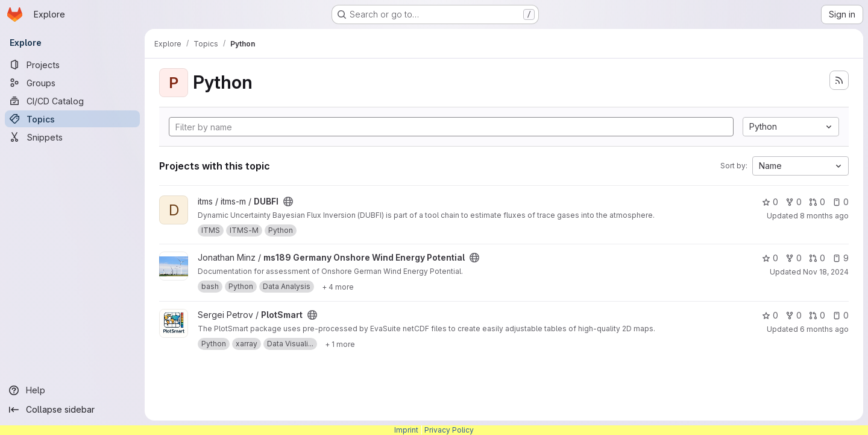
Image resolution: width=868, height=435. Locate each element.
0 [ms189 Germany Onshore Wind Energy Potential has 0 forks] (794, 258)
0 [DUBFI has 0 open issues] (841, 202)
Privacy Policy (449, 430)
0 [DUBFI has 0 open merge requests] (817, 202)
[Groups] (72, 83)
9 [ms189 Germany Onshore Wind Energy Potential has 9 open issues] (841, 258)
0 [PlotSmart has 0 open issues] (841, 315)
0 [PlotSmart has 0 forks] (794, 315)
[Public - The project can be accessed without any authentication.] (288, 202)
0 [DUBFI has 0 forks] (794, 202)
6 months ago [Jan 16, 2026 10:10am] (824, 329)
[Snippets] (72, 137)
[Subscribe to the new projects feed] (839, 80)
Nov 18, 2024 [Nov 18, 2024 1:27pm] (826, 272)
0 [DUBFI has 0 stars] (770, 202)
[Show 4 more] (338, 287)
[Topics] (72, 119)
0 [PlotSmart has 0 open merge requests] (817, 315)
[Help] (72, 390)
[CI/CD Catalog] (72, 101)
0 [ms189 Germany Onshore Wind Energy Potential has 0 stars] (770, 258)
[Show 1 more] (340, 344)
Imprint (406, 430)
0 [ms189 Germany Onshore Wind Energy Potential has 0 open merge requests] (817, 258)
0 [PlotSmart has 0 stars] (770, 315)
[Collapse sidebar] (72, 410)
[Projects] (72, 65)
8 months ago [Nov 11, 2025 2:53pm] (824, 216)
